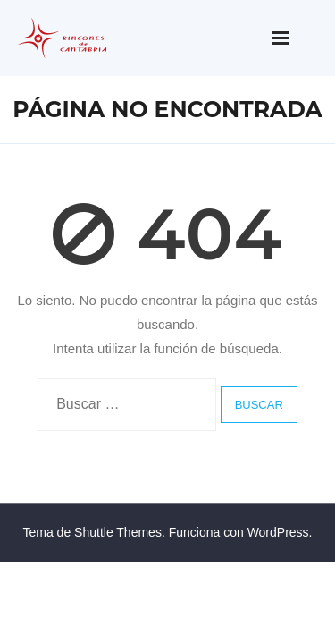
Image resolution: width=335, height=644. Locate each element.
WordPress (278, 532)
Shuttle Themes (118, 532)
